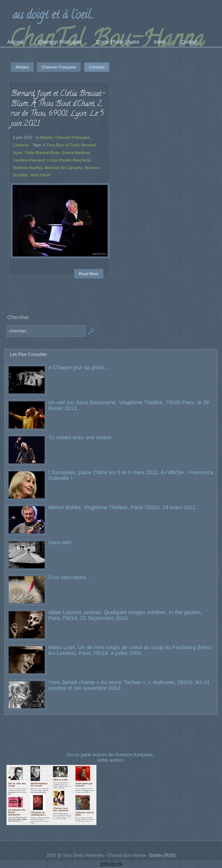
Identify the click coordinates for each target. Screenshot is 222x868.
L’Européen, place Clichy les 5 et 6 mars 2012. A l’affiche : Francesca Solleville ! (131, 475)
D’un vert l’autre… (70, 577)
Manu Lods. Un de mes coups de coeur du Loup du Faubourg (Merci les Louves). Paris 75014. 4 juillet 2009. (130, 650)
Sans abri (60, 542)
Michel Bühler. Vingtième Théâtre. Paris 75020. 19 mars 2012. (123, 507)
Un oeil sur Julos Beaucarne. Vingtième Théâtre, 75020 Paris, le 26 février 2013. (129, 405)
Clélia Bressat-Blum (42, 153)
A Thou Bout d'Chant (61, 145)
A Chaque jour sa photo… (79, 367)
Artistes (47, 137)
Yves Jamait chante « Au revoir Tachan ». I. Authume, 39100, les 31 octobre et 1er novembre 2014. (129, 685)
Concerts (21, 145)
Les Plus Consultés (29, 354)
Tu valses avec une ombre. (81, 437)
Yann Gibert (40, 175)
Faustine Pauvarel (29, 160)
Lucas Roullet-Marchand (69, 160)
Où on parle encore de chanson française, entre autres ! (111, 757)
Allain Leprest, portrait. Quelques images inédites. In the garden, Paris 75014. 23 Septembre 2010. (125, 615)
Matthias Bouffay (28, 168)
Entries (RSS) (162, 855)
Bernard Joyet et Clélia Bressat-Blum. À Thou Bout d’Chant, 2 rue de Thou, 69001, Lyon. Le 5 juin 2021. (58, 109)
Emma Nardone (76, 153)
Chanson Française (73, 137)
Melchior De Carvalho (63, 168)
